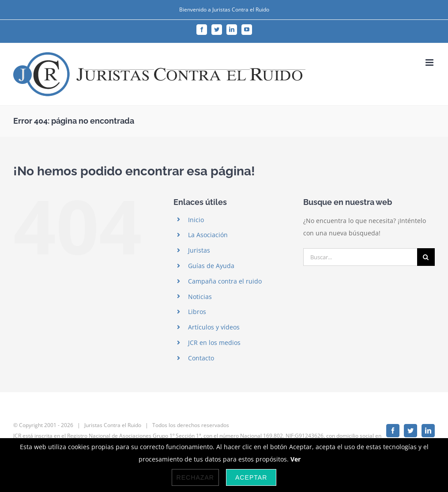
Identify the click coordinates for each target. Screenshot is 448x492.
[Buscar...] (360, 257)
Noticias (200, 297)
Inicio (196, 220)
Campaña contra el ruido (225, 281)
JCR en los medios (214, 343)
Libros (197, 312)
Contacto (201, 358)
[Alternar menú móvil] (430, 62)
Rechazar (195, 477)
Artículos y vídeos (214, 327)
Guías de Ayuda (211, 266)
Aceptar (251, 477)
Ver (296, 459)
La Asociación (208, 235)
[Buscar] (426, 257)
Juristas (199, 250)
